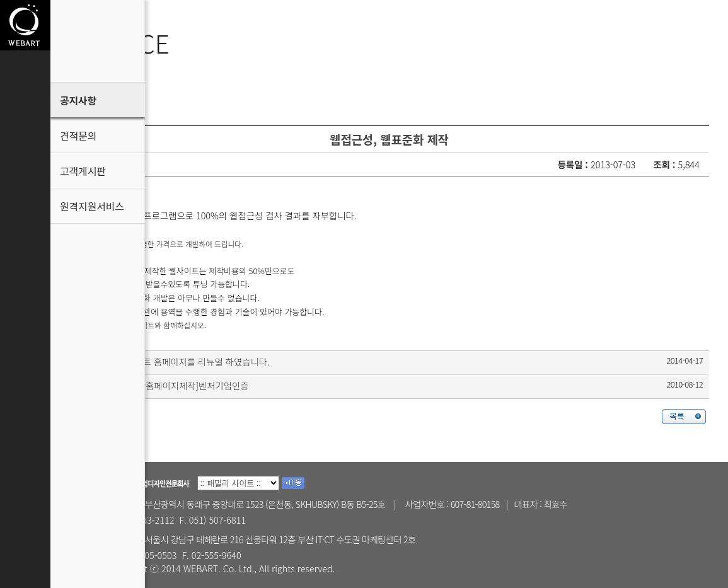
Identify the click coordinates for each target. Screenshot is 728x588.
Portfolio (25, 128)
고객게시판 (83, 171)
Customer (25, 178)
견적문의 (78, 136)
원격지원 (25, 349)
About (25, 78)
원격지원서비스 (92, 206)
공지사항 (78, 101)
